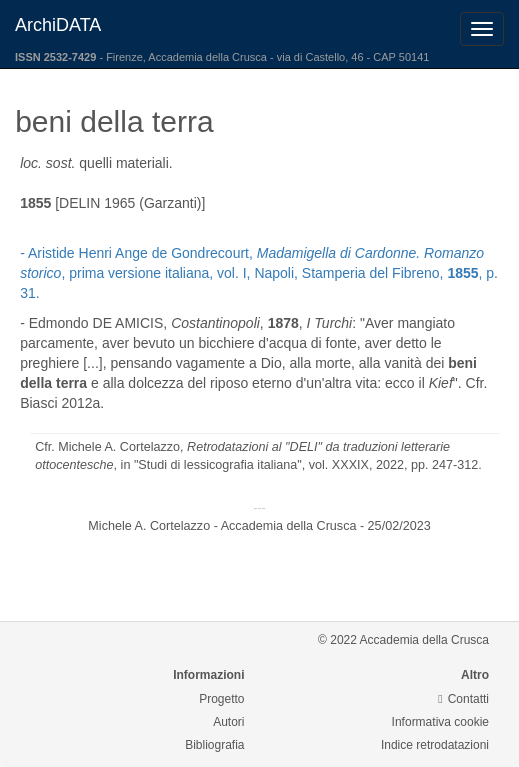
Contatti (463, 699)
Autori (228, 722)
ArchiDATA (58, 25)
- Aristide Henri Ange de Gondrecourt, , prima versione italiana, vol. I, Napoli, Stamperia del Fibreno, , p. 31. (259, 273)
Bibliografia (214, 745)
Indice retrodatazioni (435, 745)
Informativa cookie (440, 722)
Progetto (221, 699)
